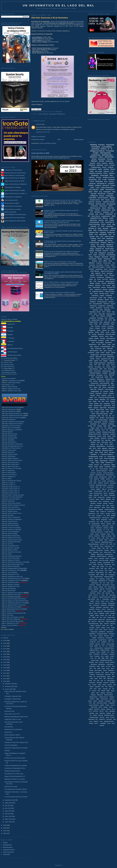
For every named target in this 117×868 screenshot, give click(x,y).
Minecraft (102, 662)
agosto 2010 (9, 803)
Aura (106, 181)
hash (91, 560)
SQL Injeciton (94, 591)
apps (113, 285)
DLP (95, 426)
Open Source (96, 216)
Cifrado (97, 210)
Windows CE (95, 597)
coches (109, 395)
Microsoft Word (110, 475)
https (93, 273)
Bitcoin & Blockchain (14, 536)
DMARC (98, 489)
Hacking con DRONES (14, 530)
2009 (5, 825)
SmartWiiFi (112, 683)
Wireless (104, 243)
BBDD (113, 507)
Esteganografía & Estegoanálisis (17, 568)
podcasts (93, 226)
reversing (106, 308)
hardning (103, 709)
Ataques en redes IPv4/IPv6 (16, 601)
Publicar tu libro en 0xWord (9, 319)
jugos (97, 713)
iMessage (98, 450)
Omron (108, 668)
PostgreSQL (104, 520)
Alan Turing (100, 565)
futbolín (100, 707)
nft (90, 291)
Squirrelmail (93, 593)
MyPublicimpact (8, 847)
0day (111, 336)
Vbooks (112, 410)
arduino (101, 336)
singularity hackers (98, 291)
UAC (114, 263)
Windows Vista (100, 204)
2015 (5, 668)
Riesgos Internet (12, 511)
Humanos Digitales (102, 385)
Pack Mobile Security (8, 370)
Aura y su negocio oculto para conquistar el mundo (59, 292)
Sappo (96, 461)
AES (104, 505)
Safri (102, 681)
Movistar (98, 202)
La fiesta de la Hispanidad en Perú (15, 768)
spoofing (93, 247)
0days (96, 452)
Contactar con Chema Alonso (13, 170)
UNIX (95, 481)
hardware (106, 212)
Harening (98, 644)
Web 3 (98, 693)
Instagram (93, 302)
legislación (110, 306)
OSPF (91, 668)
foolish (98, 359)
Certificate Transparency (97, 532)
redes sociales (109, 236)
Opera (96, 387)
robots (91, 279)
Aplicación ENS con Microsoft (16, 605)
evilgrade (113, 558)
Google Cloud (95, 355)
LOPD (100, 298)
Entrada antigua (79, 139)
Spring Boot (11, 501)
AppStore (93, 530)
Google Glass (92, 514)
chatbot (110, 298)
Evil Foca (105, 279)
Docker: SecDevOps (14, 517)
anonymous (106, 434)
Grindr (99, 642)
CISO (113, 381)
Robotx (109, 677)
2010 (5, 681)
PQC (103, 673)
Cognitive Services (109, 202)
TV (96, 420)
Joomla (94, 334)
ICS (102, 428)
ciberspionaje (92, 436)
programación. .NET (93, 719)
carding (91, 465)
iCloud (90, 483)
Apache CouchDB (93, 620)
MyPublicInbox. (102, 664)
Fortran (112, 636)
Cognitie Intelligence (110, 510)
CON (102, 222)
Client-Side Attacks (13, 525)
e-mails (113, 332)
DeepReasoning (93, 457)
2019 (5, 657)
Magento (92, 475)
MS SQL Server (104, 294)
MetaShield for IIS (103, 581)
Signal (90, 552)
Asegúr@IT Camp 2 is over (13, 719)
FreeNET (111, 571)
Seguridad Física (96, 218)
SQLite (104, 387)
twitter (102, 190)
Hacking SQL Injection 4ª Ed (16, 603)
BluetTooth (98, 626)
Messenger (111, 369)
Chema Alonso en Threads (11, 187)
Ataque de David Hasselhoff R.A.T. (15, 776)
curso (113, 322)
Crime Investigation (13, 532)
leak (96, 253)
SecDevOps (111, 387)
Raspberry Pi (11, 477)
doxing (110, 351)
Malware (94, 161)
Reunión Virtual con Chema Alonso (15, 173)
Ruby (109, 344)
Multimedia (99, 393)
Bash (97, 487)
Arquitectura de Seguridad (16, 422)
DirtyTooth (98, 349)
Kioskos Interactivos (108, 473)
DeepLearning (111, 314)
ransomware (93, 298)
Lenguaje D (112, 654)
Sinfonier (112, 318)
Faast (95, 255)
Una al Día (10, 615)
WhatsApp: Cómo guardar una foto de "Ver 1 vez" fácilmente (62, 200)
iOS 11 (113, 709)
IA (112, 149)
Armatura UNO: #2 (14, 491)
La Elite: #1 (12, 483)
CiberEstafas (11, 456)
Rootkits (102, 418)
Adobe (93, 414)
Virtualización (110, 446)
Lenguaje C (99, 516)
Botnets (98, 283)
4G (99, 424)
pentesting (95, 149)
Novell (96, 459)
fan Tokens (100, 265)
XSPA (99, 448)
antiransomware (107, 371)
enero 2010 (8, 822)
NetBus (103, 666)
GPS (99, 238)
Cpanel (97, 534)
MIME (103, 658)
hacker (107, 340)
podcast (112, 230)
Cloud (91, 257)
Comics (112, 165)
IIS (114, 234)
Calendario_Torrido (95, 312)
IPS (106, 575)
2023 (5, 646)
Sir (105, 681)
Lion (105, 428)
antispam (101, 340)
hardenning (97, 709)
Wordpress (110, 238)
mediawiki (108, 713)
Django (103, 536)
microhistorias (111, 255)
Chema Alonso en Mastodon (11, 197)
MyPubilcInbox (103, 477)
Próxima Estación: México (12, 735)
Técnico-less (107, 263)
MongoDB (112, 493)
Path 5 (104, 344)
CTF (107, 567)
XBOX (102, 332)
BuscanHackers (93, 510)
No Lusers (99, 171)
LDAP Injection (95, 271)
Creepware (103, 534)
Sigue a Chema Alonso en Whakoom (16, 184)
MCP (113, 579)
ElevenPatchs (92, 634)
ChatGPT (111, 183)
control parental (109, 389)
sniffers (113, 340)
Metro (97, 662)
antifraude (93, 556)
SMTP (111, 444)
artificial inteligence (102, 556)
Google (96, 153)
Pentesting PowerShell (14, 556)
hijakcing (108, 709)
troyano (104, 326)
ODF (91, 294)
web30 (113, 467)
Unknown (39, 124)
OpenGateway (94, 351)
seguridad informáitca (101, 485)
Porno (101, 459)
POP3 (91, 546)
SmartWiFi (106, 324)
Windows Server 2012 (14, 595)
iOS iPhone (96, 711)
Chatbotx (103, 628)
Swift (103, 593)
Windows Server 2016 (14, 391)
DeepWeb (102, 400)
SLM (101, 404)
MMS (107, 658)
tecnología (99, 375)
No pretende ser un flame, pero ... (15, 774)
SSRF (95, 497)
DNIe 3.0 (104, 489)
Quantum (111, 302)
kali (98, 245)
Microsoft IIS (105, 518)
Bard (91, 324)
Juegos (112, 220)
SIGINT (96, 679)
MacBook (92, 410)
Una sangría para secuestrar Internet (15, 789)
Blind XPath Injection (102, 414)
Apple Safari (103, 408)
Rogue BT (102, 589)
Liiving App (97, 656)
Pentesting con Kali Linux (15, 576)
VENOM (103, 691)
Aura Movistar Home (94, 624)
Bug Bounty (11, 471)
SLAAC (91, 461)
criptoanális (101, 701)
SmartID (99, 432)
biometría (92, 265)
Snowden (94, 685)
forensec (113, 705)
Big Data (10, 432)
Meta (113, 385)
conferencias (96, 155)
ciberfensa (97, 603)
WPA (102, 522)
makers (102, 296)
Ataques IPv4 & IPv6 (14, 389)
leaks (108, 412)
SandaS (108, 479)
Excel (104, 273)
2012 (5, 676)
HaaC (98, 428)
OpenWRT (91, 673)
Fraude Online (11, 611)
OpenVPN (96, 495)
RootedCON (92, 522)
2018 (5, 660)
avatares (113, 434)
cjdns (90, 605)
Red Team (11, 515)
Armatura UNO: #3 (14, 489)
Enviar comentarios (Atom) (48, 143)
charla (107, 332)
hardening (109, 161)
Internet (106, 171)
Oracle (102, 245)
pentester (101, 300)
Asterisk (93, 567)
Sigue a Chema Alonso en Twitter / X (16, 194)
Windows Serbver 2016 (105, 597)
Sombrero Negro (13, 454)
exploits (92, 275)
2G (91, 469)
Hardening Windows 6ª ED (15, 609)
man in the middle (104, 560)
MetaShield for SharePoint (106, 660)
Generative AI (110, 222)
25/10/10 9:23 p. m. (43, 132)
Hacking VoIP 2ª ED (14, 587)
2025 (5, 641)
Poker (102, 546)
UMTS (98, 463)
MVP (103, 402)
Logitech (107, 656)
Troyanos (99, 263)
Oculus (103, 668)
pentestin (106, 483)
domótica (105, 422)
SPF (101, 351)
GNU (109, 426)
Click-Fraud (105, 442)
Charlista (7, 751)
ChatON (98, 628)
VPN (97, 316)
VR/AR (108, 312)
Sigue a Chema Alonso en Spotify (15, 190)
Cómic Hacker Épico (14, 558)
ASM (90, 440)
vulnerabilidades (105, 347)
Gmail (109, 224)
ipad (97, 214)
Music (102, 444)
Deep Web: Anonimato (14, 552)
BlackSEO (107, 310)
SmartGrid (106, 683)
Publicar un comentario (38, 137)
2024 (5, 643)
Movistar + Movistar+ (110, 662)
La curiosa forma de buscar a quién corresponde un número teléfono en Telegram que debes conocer (62, 221)
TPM (106, 687)
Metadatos (95, 175)
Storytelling (11, 440)
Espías (96, 571)
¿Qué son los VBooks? (9, 378)
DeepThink (97, 536)
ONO (113, 666)
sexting (95, 381)
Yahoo (98, 330)
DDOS (96, 400)
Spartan (104, 685)
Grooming (93, 473)
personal (92, 183)
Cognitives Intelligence (107, 454)
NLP (104, 583)
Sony (114, 497)
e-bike (96, 558)
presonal (112, 717)
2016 (5, 665)
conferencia (98, 289)
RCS (106, 587)
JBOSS (101, 540)
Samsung (92, 446)
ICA (98, 444)
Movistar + (106, 228)
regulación (96, 721)
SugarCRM (97, 687)
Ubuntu (93, 245)
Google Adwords (103, 640)
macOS (92, 308)
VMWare (93, 554)
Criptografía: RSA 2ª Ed (15, 580)
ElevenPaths (109, 157)
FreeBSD (94, 638)
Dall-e (106, 569)
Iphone (111, 163)
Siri (89, 320)
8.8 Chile (7, 328)
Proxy (106, 275)
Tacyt (110, 261)
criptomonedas (106, 210)
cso (101, 465)
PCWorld (98, 251)
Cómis (101, 630)
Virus (92, 412)
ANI (113, 615)
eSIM (94, 703)
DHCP (98, 569)
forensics (97, 326)
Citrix (90, 255)
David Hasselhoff (105, 383)
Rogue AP (96, 479)
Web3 (96, 192)
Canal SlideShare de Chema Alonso (15, 214)
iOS (99, 179)
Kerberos (113, 491)
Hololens (103, 644)
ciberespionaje (94, 222)
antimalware (103, 234)
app (114, 371)
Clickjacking (93, 416)
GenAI (104, 167)
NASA (98, 666)
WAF (90, 448)
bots (90, 287)
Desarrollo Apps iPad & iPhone (17, 599)
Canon (110, 567)
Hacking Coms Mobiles (14, 607)
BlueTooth (105, 257)
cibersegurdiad (111, 603)
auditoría (98, 185)
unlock (109, 723)
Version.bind (8, 732)
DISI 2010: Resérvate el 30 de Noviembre (50, 18)
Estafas (91, 185)
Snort (90, 685)
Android (106, 169)
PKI (97, 418)
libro (97, 236)
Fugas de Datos (110, 291)
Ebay (92, 571)
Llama (96, 294)
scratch (91, 452)
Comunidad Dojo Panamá (12, 348)
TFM (113, 593)
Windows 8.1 (100, 379)
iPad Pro (102, 711)
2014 (5, 670)
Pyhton (111, 520)
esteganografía (110, 281)
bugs (114, 210)
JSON (106, 540)
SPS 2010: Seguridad (13, 619)
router (112, 526)
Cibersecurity (110, 487)
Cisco (99, 442)
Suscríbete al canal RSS (9, 212)
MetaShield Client (100, 475)
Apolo (114, 565)
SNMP (90, 497)
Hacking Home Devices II (16, 415)
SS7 (111, 548)
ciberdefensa (111, 481)
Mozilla (96, 477)
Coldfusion (92, 512)
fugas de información (107, 271)
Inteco (91, 648)
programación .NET (98, 320)
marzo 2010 (9, 816)
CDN (112, 530)
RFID (107, 402)
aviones (103, 601)
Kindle (91, 654)
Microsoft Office (110, 334)
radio (114, 259)
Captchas (112, 361)
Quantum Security (14, 407)
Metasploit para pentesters (18, 593)
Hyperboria (92, 540)
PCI (114, 544)
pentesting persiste (94, 717)
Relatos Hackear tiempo (15, 460)
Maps (91, 493)
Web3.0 (102, 499)
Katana (113, 652)
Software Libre (94, 232)
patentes (97, 438)
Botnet (107, 300)
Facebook (111, 179)
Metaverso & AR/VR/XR (15, 430)
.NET (110, 234)
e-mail (104, 179)
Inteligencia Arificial (98, 577)
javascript (110, 253)
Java (100, 261)
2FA (92, 212)
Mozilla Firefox (94, 322)
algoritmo (105, 448)
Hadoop (93, 444)
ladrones (111, 503)
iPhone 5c (98, 609)
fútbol (92, 450)
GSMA (95, 402)
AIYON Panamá (9, 352)
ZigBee (98, 699)
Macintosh (97, 542)
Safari (107, 410)
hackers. (111, 707)
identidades (112, 711)
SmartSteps (110, 591)
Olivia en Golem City (15, 418)
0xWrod (102, 615)
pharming (91, 613)
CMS (111, 414)
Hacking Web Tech (13, 546)
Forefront (106, 391)
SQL (98, 522)
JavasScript (92, 652)
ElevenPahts (111, 408)
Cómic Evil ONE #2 (14, 499)
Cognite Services (109, 532)
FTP (108, 400)
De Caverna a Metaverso (15, 444)
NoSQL (110, 477)
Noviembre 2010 (9, 711)
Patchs (93, 520)
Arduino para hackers (14, 383)
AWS (112, 412)
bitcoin (104, 208)
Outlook (105, 393)
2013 (5, 673)
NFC (104, 349)
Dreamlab (7, 331)
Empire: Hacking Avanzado (16, 495)
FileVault (100, 636)
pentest (93, 163)
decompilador (111, 605)
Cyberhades (7, 854)
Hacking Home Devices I (16, 424)
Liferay (91, 656)
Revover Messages (101, 677)
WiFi (102, 200)
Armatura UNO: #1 (14, 493)
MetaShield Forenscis (107, 542)
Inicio (59, 139)
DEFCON (112, 375)
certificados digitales (95, 373)
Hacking (93, 145)
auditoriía (112, 699)
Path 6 (98, 520)
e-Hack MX (8, 341)
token (106, 269)
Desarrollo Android (13, 582)
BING (114, 216)
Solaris (100, 685)
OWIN (99, 668)
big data (94, 194)
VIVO (99, 481)
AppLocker (109, 620)
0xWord (5, 843)
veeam (113, 723)
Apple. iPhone (101, 622)
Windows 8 (110, 245)
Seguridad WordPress (14, 542)
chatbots (104, 395)
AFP (112, 563)
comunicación (96, 605)
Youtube (91, 214)
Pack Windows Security (9, 372)
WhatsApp (99, 181)
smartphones (99, 528)
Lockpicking (102, 579)
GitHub (113, 353)
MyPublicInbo (94, 664)
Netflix (106, 377)
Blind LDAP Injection (99, 267)
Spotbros (110, 685)
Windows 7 (98, 212)
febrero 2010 (9, 819)
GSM (110, 320)
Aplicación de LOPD (13, 623)
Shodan (92, 236)
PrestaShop (112, 495)
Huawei (91, 646)
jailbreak (98, 273)
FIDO (91, 636)
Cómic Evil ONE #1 (13, 507)
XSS (112, 212)
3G (89, 334)
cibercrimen (103, 206)
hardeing (91, 709)
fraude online (110, 249)
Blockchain (102, 194)
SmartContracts (94, 243)
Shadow (113, 550)
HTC (113, 642)
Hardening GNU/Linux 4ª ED (16, 578)
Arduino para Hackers (14, 503)
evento (109, 436)
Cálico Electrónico (9, 366)
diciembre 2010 (10, 684)
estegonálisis (112, 703)
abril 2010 (8, 814)
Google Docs (111, 640)
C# (104, 530)
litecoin (92, 505)
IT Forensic (8, 338)
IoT (99, 226)
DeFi (93, 377)
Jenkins (98, 652)
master (96, 467)
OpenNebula (111, 670)
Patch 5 (107, 673)
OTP (95, 365)
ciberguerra (102, 253)
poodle (107, 717)
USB (91, 347)
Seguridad (93, 379)
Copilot (92, 534)
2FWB (101, 452)
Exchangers (112, 634)
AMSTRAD (102, 381)
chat (92, 326)
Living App (102, 255)
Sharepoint (107, 404)
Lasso (93, 516)
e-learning (101, 558)
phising (96, 613)
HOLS (107, 538)
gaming (105, 289)
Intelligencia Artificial (105, 650)
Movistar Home (95, 200)
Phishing (91, 204)
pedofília (95, 715)
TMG (102, 687)
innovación (94, 206)
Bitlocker (111, 469)
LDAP (113, 265)
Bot (101, 487)
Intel (99, 402)
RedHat (96, 404)
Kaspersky (111, 540)
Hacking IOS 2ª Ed (13, 574)
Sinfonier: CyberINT (13, 548)
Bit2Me (92, 283)
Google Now (93, 642)
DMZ (99, 416)
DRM (102, 569)
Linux (106, 165)
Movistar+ (98, 285)
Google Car (103, 512)
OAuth (91, 371)
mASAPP (100, 483)
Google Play (101, 247)
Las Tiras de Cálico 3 (15, 426)
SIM (100, 387)
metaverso (107, 259)
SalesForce (92, 550)
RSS (106, 318)
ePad (90, 703)
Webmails (107, 322)
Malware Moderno (13, 458)
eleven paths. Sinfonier (102, 703)
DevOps (103, 338)
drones (92, 359)
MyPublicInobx (95, 583)
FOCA (105, 173)
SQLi (101, 322)
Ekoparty (7, 335)
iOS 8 (90, 711)
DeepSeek (93, 318)
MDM (108, 516)
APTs (107, 505)
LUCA (92, 181)
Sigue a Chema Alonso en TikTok (15, 181)
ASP (97, 469)
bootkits (104, 481)
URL (113, 689)
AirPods (92, 487)
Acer (101, 617)
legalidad (111, 289)
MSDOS (110, 428)
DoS (103, 416)
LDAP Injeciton (104, 654)
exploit (111, 218)
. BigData (92, 615)
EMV (98, 512)
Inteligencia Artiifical (109, 577)
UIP (110, 689)
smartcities (111, 438)
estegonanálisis (96, 524)
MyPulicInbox (92, 666)
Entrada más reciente (38, 139)
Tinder (93, 463)
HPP (98, 514)
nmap (92, 438)
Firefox (103, 224)
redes (92, 188)
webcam (103, 316)
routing (92, 528)
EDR (110, 569)
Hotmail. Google (110, 644)
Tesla (91, 481)
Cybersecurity (94, 383)
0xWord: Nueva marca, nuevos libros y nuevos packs (60, 262)
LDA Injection (96, 654)
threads (107, 613)
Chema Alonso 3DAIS (9, 200)
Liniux (102, 656)
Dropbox (100, 426)
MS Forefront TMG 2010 (14, 621)
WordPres (92, 699)
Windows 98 (100, 695)
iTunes (107, 711)
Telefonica (112, 461)
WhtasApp (93, 695)
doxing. (114, 701)
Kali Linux (112, 269)
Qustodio (101, 587)
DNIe (91, 363)
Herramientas (111, 204)
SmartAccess (92, 683)
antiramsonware (104, 699)
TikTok (98, 395)
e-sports (97, 412)
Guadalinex (104, 642)
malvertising (98, 505)
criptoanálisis (107, 406)
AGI (106, 615)
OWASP (91, 430)
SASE (113, 677)
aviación (98, 601)
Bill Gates (112, 452)
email (104, 436)
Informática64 (93, 340)
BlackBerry (94, 454)
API (106, 320)
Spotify (97, 332)
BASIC (108, 507)
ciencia (112, 501)
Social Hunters (12, 450)
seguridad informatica (109, 721)
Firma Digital (100, 342)
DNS (103, 226)
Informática (112, 646)
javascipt (109, 524)
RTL (113, 546)
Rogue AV (96, 589)
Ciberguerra (12, 420)
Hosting (113, 514)
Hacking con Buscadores (14, 613)
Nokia (108, 583)
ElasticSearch (110, 632)
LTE (92, 542)
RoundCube (109, 589)
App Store (108, 440)
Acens (91, 507)
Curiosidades (107, 147)
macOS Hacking (12, 534)
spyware (96, 408)
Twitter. (100, 689)
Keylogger (92, 579)
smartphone (100, 277)
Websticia (101, 389)
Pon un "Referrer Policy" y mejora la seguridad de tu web (61, 282)
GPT (102, 236)
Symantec (108, 593)
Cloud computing (94, 224)
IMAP (98, 575)
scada (97, 353)
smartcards (93, 562)
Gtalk (103, 538)
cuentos (108, 367)
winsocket (102, 725)
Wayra (92, 249)
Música (102, 196)
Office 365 (99, 357)
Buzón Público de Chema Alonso (14, 175)
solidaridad (102, 613)
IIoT (100, 646)
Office (105, 261)
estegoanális (99, 607)
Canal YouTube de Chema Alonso (15, 218)
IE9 (109, 385)
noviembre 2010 (10, 686)
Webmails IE (109, 693)
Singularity (96, 552)
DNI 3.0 (105, 630)
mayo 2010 (8, 811)
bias (104, 367)
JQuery (113, 650)
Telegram (97, 257)
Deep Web (102, 314)
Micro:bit (102, 544)
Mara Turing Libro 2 (13, 464)
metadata (100, 241)
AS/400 (94, 617)
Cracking (93, 238)
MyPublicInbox (7, 845)
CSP (107, 626)
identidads (92, 713)
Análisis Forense (12, 521)
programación (106, 216)
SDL (114, 589)
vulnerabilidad (107, 562)
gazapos (106, 707)
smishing (91, 723)
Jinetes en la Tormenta (14, 468)
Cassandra (92, 628)
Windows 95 (107, 522)
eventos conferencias (94, 705)
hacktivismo (102, 306)
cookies (99, 436)
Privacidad (110, 151)
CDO (112, 300)
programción (102, 719)
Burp (98, 567)
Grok (106, 573)
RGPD (91, 677)
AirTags (95, 565)
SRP (105, 679)
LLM (112, 171)
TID (104, 285)
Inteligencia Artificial (97, 151)
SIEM (92, 679)
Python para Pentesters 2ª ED (17, 562)
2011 (5, 679)
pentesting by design (109, 715)
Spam (90, 192)
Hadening (92, 644)
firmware (107, 705)
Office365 (110, 349)
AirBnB (111, 528)
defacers (91, 558)
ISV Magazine (112, 575)
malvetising (102, 713)
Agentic (96, 361)
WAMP (108, 691)
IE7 (110, 416)
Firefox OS (106, 636)
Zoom (100, 501)
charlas (102, 161)
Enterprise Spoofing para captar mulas (16, 717)
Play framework (106, 585)
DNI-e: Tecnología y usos (14, 617)
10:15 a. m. (59, 112)
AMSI (90, 565)
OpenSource (93, 344)
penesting (101, 715)
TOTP (112, 294)
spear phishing (94, 369)
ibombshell (93, 424)
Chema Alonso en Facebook (13, 206)
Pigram (106, 495)
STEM (90, 681)
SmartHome (99, 269)
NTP (107, 544)
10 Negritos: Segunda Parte (13, 696)
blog (114, 224)
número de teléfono (96, 526)
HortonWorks (92, 575)
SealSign (111, 393)
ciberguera (111, 556)
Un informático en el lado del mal (59, 5)
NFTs (91, 289)
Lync (96, 658)
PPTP (106, 444)
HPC (109, 642)
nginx (114, 524)
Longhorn (108, 579)
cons (96, 234)
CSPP (102, 353)
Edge (105, 426)
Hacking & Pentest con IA (16, 413)
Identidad (100, 165)
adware (108, 285)
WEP (89, 597)
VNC (107, 595)
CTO (104, 487)
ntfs (91, 715)
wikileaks (109, 316)
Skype (108, 365)
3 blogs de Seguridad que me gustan (16, 765)
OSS (95, 668)
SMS (95, 230)
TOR (95, 281)
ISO (103, 646)
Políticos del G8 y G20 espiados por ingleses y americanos (62, 251)
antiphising (113, 599)
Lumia (92, 658)
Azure (99, 279)
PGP (99, 344)
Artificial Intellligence (111, 622)
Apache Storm (102, 620)
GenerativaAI (109, 638)
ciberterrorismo (98, 406)
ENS (40, 114)
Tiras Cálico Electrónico (15, 497)
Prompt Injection (102, 302)
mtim (113, 713)
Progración (92, 675)
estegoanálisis (95, 391)
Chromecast (92, 569)
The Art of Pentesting (14, 428)
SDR (107, 548)
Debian (97, 338)
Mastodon (92, 418)
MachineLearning (93, 581)
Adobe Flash (96, 440)
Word (98, 599)
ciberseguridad (105, 153)
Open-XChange (98, 670)
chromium (91, 603)
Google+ (91, 491)
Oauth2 (92, 357)
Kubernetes (11, 452)
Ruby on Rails (100, 410)
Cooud (96, 630)
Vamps (97, 499)
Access (112, 505)
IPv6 (106, 220)
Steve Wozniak (110, 418)
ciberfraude (104, 603)
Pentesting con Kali (14, 381)
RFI (107, 430)
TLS (113, 479)
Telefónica (93, 157)
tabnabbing (103, 723)
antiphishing (110, 357)
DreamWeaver (102, 632)
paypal (101, 467)
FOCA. (96, 636)
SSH (114, 344)
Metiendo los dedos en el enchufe (15, 779)
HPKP (110, 573)
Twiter (95, 689)
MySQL (94, 241)
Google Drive (111, 512)
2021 (5, 651)
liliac (90, 611)
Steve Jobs (93, 389)
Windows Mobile (103, 420)
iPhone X (109, 609)
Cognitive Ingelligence (102, 471)
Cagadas (101, 510)
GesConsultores (94, 640)
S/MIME (102, 479)
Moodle (91, 477)
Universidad (104, 175)
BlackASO (99, 530)
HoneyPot (99, 473)
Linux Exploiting (12, 572)
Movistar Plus (111, 287)
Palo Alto (96, 546)
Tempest (93, 395)
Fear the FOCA (8, 362)
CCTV (108, 530)
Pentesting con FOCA (14, 570)
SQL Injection (94, 190)
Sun (104, 357)
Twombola (105, 689)
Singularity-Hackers (9, 850)
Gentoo (98, 538)
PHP (103, 238)
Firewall (104, 283)
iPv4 (92, 253)
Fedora (93, 538)
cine (90, 304)
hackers (105, 163)
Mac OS (112, 658)
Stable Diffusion (101, 446)
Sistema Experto (111, 681)
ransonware (109, 719)
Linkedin (97, 328)
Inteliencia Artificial (99, 648)
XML (114, 499)
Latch (99, 163)
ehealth (103, 412)
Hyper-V (113, 538)
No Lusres (108, 666)
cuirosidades (108, 701)
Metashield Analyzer (93, 544)
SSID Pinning (110, 679)
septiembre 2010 (10, 800)
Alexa (101, 310)
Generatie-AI (91, 573)
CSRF (101, 369)
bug (101, 192)
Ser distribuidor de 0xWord (9, 358)
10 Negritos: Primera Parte (12, 699)
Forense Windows (12, 625)
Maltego (113, 516)
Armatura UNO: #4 (14, 487)
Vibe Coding (112, 595)
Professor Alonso (8, 364)
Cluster (10, 554)
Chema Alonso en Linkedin (11, 209)
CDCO (93, 471)
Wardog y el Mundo (13, 585)
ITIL (107, 646)
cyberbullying (97, 422)
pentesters (99, 308)
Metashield (101, 334)
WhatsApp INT (12, 442)
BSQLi (108, 381)
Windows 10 (92, 228)
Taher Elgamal (46, 25)
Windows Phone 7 (94, 697)
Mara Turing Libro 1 (13, 466)
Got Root (10, 544)
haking (112, 607)
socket (96, 723)
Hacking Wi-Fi (12, 472)
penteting (112, 560)
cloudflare (105, 373)
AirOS (105, 617)
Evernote (101, 571)
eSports (107, 558)
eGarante (99, 503)
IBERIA (96, 646)
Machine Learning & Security (16, 505)
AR (90, 617)
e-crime (112, 251)
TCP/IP (92, 420)
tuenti (107, 336)
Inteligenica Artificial (94, 650)
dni (89, 524)
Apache (101, 220)
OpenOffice (94, 336)
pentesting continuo (107, 450)
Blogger (105, 361)
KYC (108, 652)
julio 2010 (8, 805)
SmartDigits (99, 683)
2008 (5, 828)
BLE (101, 361)
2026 (5, 638)
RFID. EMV (108, 675)
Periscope (113, 673)
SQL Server (109, 241)
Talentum (92, 263)
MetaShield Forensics (95, 518)
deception (93, 503)
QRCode (96, 587)
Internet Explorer (103, 198)
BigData (112, 198)
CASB (103, 626)
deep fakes (112, 448)
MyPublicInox (110, 664)
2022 (5, 649)
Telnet (91, 689)
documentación (97, 304)
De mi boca (111, 630)
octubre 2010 (9, 689)
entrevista (112, 422)
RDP (99, 365)
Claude (91, 338)
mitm (114, 192)
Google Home (99, 377)
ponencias (102, 717)
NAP (101, 583)
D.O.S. (106, 375)
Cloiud (108, 628)
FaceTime (110, 489)
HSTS (111, 442)
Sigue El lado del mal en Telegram (13, 178)
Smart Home (97, 371)
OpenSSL (98, 430)
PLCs (103, 430)
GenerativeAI (110, 190)
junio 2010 (8, 808)
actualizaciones (109, 554)
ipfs (114, 609)
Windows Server (95, 208)
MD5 (99, 658)
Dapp (109, 534)
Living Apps (110, 226)
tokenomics (93, 220)
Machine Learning (96, 173)
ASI (98, 617)
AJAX (110, 615)
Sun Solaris (98, 367)
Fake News (99, 275)
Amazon (95, 261)
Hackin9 (108, 514)
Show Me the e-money (14, 481)
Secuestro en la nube (11, 786)
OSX (111, 544)
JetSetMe (104, 652)
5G (94, 469)
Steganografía (104, 461)
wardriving (107, 467)
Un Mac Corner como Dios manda (15, 758)
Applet (103, 507)
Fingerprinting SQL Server (12, 771)
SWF (98, 681)
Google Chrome (103, 230)
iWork (95, 483)
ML (109, 330)
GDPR (108, 353)
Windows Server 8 (104, 697)
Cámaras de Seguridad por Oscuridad (16, 748)
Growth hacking (98, 491)
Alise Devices (108, 565)
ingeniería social (106, 359)
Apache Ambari (111, 617)
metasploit (107, 192)
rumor (101, 721)
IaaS (91, 577)
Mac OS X (111, 243)
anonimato (101, 281)
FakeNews (109, 296)
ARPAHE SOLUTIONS (11, 355)
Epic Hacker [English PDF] (16, 564)
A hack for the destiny (14, 528)
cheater (112, 601)
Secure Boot (100, 550)
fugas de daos (94, 707)
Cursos (109, 159)
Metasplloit (91, 662)
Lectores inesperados (11, 745)
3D (101, 391)
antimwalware (106, 599)
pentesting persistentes (109, 611)
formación (102, 159)
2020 (5, 654)
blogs (100, 228)
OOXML (91, 269)
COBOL (102, 567)
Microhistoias (111, 581)
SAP (104, 548)
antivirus (97, 347)
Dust (93, 316)
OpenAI (112, 257)
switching (106, 528)
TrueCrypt (92, 499)
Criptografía (109, 196)
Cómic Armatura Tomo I (15, 513)
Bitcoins (105, 218)
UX (90, 691)
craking (95, 701)
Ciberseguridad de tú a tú (15, 446)
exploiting (103, 232)
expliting (102, 705)
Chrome (107, 265)
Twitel (112, 324)
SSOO (100, 591)
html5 (114, 436)
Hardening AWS (12, 438)
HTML (96, 324)
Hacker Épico (12, 591)
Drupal (101, 457)
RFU (113, 675)
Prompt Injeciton (100, 675)
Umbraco (94, 691)
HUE (114, 573)
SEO (103, 312)
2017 (5, 662)
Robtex (99, 548)
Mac (105, 298)
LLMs (98, 188)
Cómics (111, 181)
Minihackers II (12, 409)
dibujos (103, 287)
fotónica (103, 524)
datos (95, 314)
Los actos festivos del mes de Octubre (16, 797)
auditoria (92, 601)
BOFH (106, 452)
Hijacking (112, 279)
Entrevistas (93, 179)
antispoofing (106, 501)
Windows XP (100, 249)
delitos (113, 465)
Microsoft (106, 185)
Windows (92, 165)
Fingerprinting (96, 167)
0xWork (97, 615)
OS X (91, 387)
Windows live (109, 463)
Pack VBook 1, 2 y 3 (8, 385)
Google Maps (111, 457)
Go (105, 457)
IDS (107, 416)
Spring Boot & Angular (14, 509)
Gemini (108, 267)
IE (97, 540)
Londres (112, 656)
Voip (113, 312)
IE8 (89, 516)
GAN (105, 369)
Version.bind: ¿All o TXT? (12, 714)
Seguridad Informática (57, 114)
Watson (93, 693)
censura (96, 465)
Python (113, 185)
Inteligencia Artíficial (109, 648)
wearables (113, 613)
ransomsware (105, 526)
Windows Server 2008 (108, 432)
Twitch (103, 595)
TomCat (90, 595)
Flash (106, 571)
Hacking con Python (14, 560)
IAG (105, 491)
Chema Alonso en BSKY (10, 203)
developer (110, 273)
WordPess (112, 697)
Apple (100, 169)
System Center (108, 552)
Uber (114, 552)
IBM (114, 320)
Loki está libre (9, 727)
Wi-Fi (95, 448)
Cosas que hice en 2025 (40, 153)
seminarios (111, 485)
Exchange (109, 536)
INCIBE (102, 575)
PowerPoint (107, 546)
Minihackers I (12, 411)
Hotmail (104, 330)
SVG (94, 681)
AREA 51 (7, 345)
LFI (113, 416)
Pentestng (99, 585)
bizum (107, 601)
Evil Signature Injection (102, 634)
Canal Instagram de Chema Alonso (15, 221)
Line (97, 579)
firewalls (105, 503)
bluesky (90, 701)
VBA (99, 691)
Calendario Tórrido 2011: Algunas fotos (16, 742)
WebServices (100, 554)
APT (90, 267)
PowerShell (92, 198)
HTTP (114, 267)
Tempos (99, 177)
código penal (104, 605)
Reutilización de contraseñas (13, 729)
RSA (103, 365)
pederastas (100, 611)
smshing (99, 562)
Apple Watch (97, 507)
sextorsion (104, 438)
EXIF (113, 569)
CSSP (111, 626)
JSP (108, 491)
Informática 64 (111, 338)
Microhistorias (12, 589)
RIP (94, 677)
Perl (101, 495)
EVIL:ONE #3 (12, 475)
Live (104, 516)
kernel (114, 367)
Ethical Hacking (12, 387)
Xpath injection (93, 501)
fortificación (111, 232)
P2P (100, 324)
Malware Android (13, 550)
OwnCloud (98, 673)
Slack (104, 591)
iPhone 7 (104, 609)
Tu (100, 595)
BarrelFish (107, 624)
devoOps (92, 607)
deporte (91, 467)
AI (108, 149)
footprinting (95, 296)
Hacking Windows (13, 523)
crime (113, 522)
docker (100, 259)
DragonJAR (8, 324)
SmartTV (105, 251)
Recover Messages (110, 459)
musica (94, 611)
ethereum (106, 304)
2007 (5, 831)
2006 (5, 833)
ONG (111, 377)
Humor (94, 159)
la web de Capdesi (64, 101)
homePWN (92, 609)
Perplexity (100, 318)
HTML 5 (103, 514)
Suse (101, 552)
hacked (91, 251)
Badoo (101, 624)
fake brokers (106, 607)
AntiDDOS (104, 424)
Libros (101, 157)
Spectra (112, 173)
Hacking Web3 (12, 436)
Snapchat (109, 497)
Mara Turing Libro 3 (13, 462)
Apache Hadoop (104, 469)
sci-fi (96, 397)
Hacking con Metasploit (15, 519)
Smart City (92, 432)
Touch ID (96, 595)
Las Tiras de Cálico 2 (15, 448)
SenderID (112, 430)
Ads (103, 440)
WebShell (103, 693)
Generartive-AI (101, 638)
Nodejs (91, 495)
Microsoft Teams (98, 493)
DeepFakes (109, 214)
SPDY (101, 679)
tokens (102, 214)
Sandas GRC (101, 497)
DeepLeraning (94, 632)
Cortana (93, 489)
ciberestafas (96, 287)
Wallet (102, 463)
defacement (107, 465)
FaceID (111, 471)
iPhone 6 (95, 560)
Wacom (113, 691)
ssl (95, 279)
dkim (105, 351)
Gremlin (91, 459)
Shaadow (107, 550)
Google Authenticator (100, 363)
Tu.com (104, 328)
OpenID (105, 670)
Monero (106, 493)
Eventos (45, 114)
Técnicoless (92, 259)
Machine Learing (95, 660)
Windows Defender (109, 695)
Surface (99, 593)
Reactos (94, 548)
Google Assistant (100, 573)
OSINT (10, 479)
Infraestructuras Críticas (15, 540)
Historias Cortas (12, 434)
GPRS (91, 234)
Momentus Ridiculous (107, 355)
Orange (112, 518)
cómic (91, 314)
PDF (91, 281)
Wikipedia (108, 499)
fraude (107, 200)
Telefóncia (111, 687)
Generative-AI (102, 183)
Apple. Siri (94, 622)
